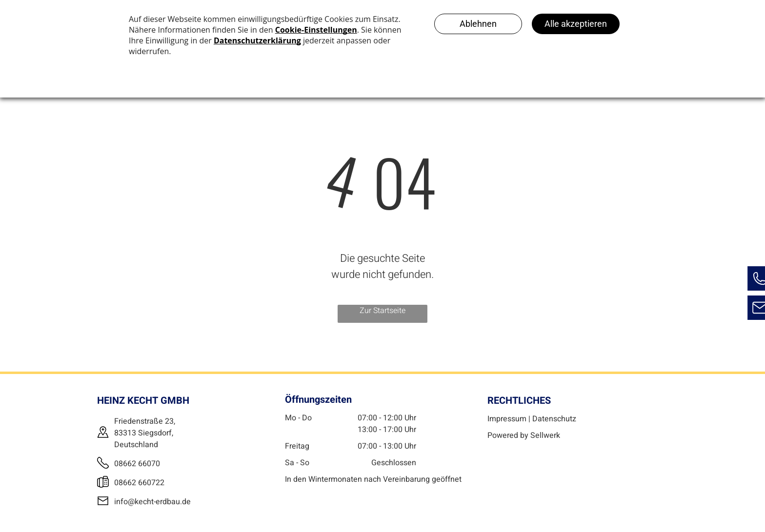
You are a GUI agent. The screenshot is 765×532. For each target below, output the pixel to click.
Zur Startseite (382, 311)
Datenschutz (554, 419)
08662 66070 (137, 464)
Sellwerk (545, 435)
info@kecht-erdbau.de (152, 502)
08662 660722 (139, 483)
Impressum (507, 419)
